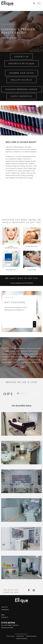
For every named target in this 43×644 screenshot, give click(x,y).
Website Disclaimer (31, 636)
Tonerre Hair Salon (21, 73)
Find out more (9, 38)
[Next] (41, 47)
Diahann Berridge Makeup (22, 89)
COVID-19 (5, 617)
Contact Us (22, 57)
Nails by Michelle (21, 80)
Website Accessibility (21, 638)
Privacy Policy (11, 636)
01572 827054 (28, 283)
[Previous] (41, 50)
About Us (4, 607)
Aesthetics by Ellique (21, 64)
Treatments (5, 610)
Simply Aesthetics (21, 96)
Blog (3, 615)
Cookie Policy (20, 636)
